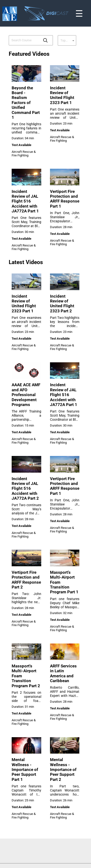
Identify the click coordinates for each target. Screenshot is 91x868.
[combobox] (24, 40)
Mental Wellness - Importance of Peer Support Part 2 (63, 770)
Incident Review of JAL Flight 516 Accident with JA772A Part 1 (25, 201)
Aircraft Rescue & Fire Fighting (24, 154)
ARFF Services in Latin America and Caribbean (63, 673)
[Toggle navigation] (88, 1)
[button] (45, 40)
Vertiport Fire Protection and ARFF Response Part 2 (26, 580)
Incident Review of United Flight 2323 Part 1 (62, 95)
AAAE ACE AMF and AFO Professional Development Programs (26, 395)
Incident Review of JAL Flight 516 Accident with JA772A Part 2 (25, 489)
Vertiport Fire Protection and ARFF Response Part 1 (65, 199)
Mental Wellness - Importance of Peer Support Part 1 (25, 770)
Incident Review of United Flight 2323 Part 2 (62, 304)
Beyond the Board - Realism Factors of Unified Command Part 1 (26, 103)
